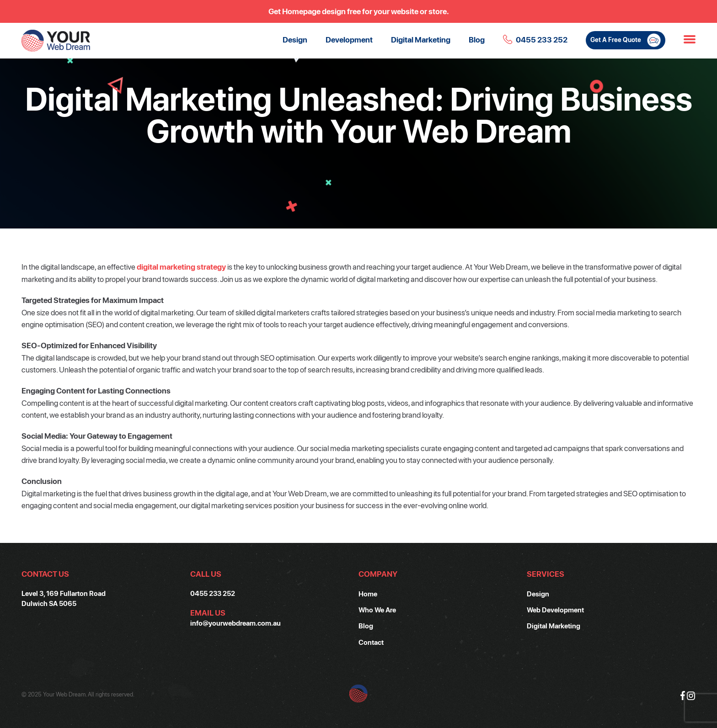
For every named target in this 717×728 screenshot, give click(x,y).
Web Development (555, 610)
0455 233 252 (542, 40)
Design (295, 40)
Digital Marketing (421, 40)
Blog (477, 40)
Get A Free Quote (626, 40)
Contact (371, 642)
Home (368, 594)
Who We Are (377, 610)
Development (349, 40)
